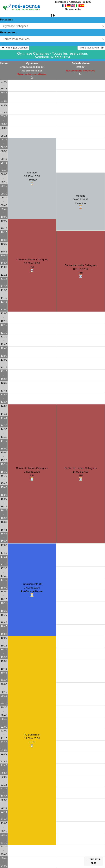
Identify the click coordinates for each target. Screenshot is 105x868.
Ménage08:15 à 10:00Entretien (32, 178)
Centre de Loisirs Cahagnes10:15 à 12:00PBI (80, 271)
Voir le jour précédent (15, 48)
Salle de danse (80, 63)
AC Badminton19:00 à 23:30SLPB (32, 741)
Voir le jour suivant (91, 48)
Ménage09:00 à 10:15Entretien (81, 202)
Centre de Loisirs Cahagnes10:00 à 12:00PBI (32, 265)
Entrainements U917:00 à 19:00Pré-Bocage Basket (32, 590)
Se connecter (73, 9)
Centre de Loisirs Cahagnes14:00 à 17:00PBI (32, 474)
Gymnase (32, 63)
